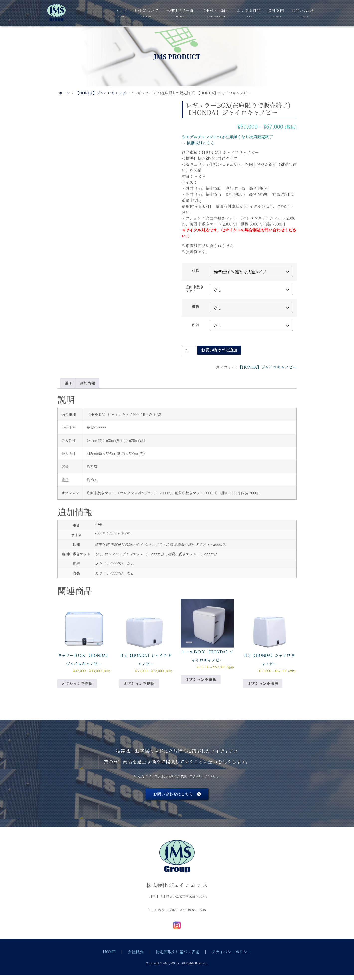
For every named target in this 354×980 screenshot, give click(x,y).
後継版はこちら (201, 143)
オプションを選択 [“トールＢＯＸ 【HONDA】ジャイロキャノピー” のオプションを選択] (201, 680)
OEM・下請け (216, 12)
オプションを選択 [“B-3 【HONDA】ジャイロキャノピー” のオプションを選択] (263, 684)
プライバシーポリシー (231, 952)
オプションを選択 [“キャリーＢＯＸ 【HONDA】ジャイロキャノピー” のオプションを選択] (77, 684)
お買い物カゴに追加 (219, 350)
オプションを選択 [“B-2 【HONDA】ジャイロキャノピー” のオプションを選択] (139, 684)
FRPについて (146, 12)
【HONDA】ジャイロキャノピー (102, 93)
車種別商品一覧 (180, 12)
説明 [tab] (68, 383)
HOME (109, 952)
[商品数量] (189, 351)
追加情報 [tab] (87, 383)
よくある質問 (249, 12)
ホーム (64, 93)
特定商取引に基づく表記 (177, 952)
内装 (196, 325)
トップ (121, 12)
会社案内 (276, 12)
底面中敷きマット (194, 289)
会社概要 (136, 952)
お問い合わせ (303, 12)
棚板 (196, 307)
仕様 (196, 271)
